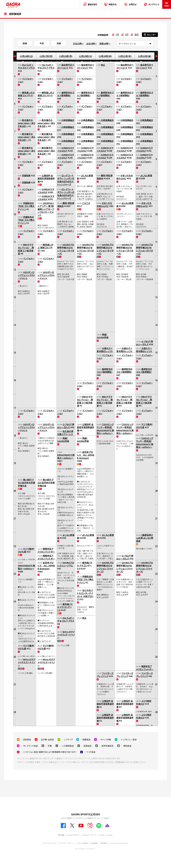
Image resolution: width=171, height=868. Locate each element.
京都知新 (26, 175)
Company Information (119, 843)
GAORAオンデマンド (89, 835)
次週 (59, 43)
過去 (137, 34)
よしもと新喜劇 (66, 536)
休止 (84, 618)
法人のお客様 (82, 843)
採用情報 (104, 843)
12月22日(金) (145, 56)
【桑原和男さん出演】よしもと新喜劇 (145, 538)
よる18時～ (92, 43)
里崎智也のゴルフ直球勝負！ (66, 94)
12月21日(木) (125, 56)
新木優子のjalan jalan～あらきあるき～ (27, 123)
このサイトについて (49, 843)
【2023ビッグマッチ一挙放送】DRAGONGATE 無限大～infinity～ (105, 429)
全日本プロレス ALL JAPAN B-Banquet (46, 566)
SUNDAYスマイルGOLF (46, 191)
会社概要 (94, 843)
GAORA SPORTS (72, 835)
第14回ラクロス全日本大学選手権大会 (26, 483)
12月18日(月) (66, 56)
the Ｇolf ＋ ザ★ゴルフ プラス (26, 66)
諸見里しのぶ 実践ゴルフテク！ (26, 94)
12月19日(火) (86, 56)
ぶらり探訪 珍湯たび (144, 702)
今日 (42, 43)
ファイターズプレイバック (105, 675)
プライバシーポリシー (67, 843)
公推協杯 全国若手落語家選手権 (46, 178)
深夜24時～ (105, 43)
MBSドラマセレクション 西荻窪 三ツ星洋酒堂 (26, 249)
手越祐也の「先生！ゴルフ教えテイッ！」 (26, 206)
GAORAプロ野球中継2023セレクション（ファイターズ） (105, 567)
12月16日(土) (26, 56)
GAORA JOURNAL (106, 835)
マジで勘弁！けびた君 (26, 550)
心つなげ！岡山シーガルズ (66, 426)
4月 (127, 34)
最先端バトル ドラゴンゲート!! (65, 607)
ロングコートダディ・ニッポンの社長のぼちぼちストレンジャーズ (66, 180)
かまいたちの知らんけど (104, 205)
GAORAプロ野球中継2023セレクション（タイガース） (66, 249)
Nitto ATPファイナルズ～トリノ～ (27, 662)
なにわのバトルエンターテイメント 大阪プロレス (85, 595)
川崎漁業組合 (68, 120)
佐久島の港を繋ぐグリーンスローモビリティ (65, 434)
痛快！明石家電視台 (66, 205)
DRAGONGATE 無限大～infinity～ (26, 567)
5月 (117, 34)
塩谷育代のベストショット (66, 66)
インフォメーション (26, 80)
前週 (25, 43)
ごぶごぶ (86, 203)
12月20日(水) (105, 56)
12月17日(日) (46, 56)
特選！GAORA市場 (63, 440)
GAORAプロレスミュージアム (66, 564)
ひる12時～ (78, 43)
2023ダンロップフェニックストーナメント (26, 275)
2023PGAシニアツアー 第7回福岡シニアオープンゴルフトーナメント (46, 209)
